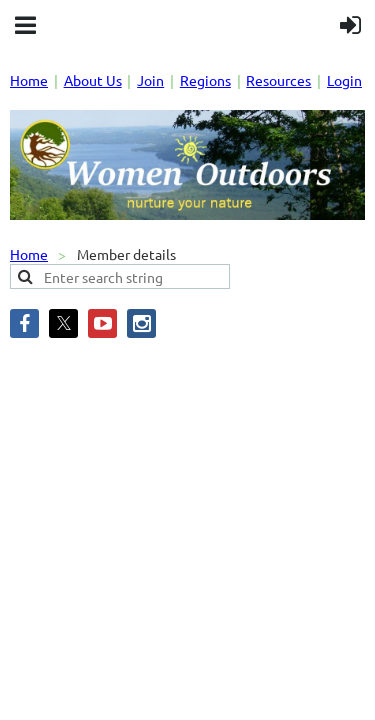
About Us (93, 80)
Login (344, 80)
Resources (278, 80)
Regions (205, 80)
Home (29, 80)
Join (150, 80)
